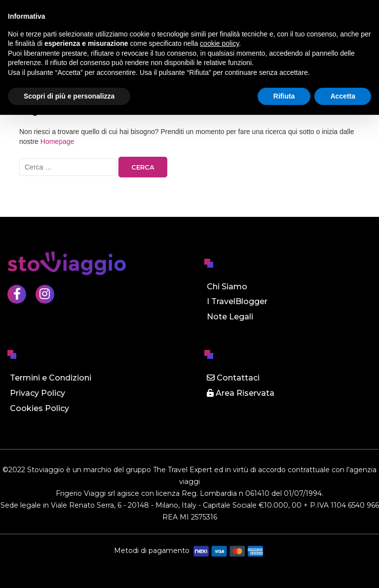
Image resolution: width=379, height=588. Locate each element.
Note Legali (230, 317)
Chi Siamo (227, 287)
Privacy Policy (38, 393)
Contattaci (233, 378)
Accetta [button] (343, 96)
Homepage (57, 141)
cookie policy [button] (219, 43)
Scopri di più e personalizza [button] (69, 96)
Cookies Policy (39, 408)
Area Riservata (241, 393)
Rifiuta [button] (284, 96)
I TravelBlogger (237, 301)
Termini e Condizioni (51, 378)
